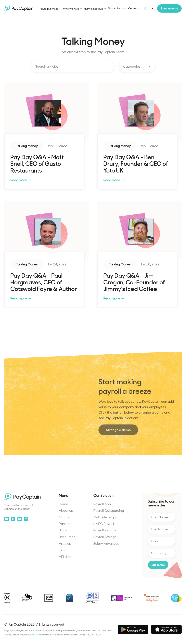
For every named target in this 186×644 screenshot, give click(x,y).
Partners (122, 8)
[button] (50, 9)
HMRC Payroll (104, 524)
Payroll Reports (105, 530)
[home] (19, 8)
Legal (63, 550)
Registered (36, 635)
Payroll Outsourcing (109, 510)
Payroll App (102, 504)
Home (63, 504)
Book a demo (169, 8)
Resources (67, 537)
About (111, 8)
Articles (65, 543)
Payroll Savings (105, 537)
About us (66, 510)
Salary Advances (106, 543)
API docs (66, 557)
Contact (133, 8)
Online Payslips (105, 517)
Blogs (63, 530)
